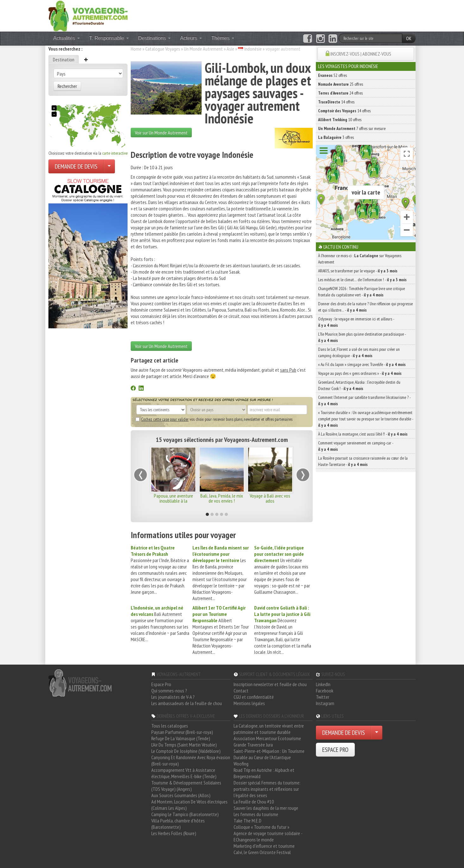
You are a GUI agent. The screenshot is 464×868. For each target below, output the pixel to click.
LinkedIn (323, 684)
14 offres (336, 102)
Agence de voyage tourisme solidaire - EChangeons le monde (268, 836)
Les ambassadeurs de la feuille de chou (187, 703)
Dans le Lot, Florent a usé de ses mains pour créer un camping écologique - (359, 352)
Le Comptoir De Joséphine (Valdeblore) (186, 751)
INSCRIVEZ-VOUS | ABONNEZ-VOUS (361, 54)
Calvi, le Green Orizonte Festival (262, 852)
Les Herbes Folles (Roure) (174, 833)
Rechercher (67, 86)
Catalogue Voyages (163, 49)
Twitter (323, 697)
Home (136, 49)
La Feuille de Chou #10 (254, 802)
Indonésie (253, 49)
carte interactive (115, 153)
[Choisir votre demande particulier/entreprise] (109, 166)
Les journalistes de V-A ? (173, 697)
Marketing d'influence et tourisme (264, 846)
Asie (230, 49)
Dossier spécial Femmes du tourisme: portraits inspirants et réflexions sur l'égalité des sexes (267, 789)
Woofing (241, 764)
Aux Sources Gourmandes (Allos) (181, 795)
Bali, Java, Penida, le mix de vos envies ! (222, 498)
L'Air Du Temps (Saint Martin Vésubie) (184, 745)
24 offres (340, 93)
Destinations (155, 38)
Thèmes (223, 38)
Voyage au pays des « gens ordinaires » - (360, 373)
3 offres (336, 137)
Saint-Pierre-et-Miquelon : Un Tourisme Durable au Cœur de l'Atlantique (269, 754)
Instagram (325, 703)
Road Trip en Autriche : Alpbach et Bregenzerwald (264, 773)
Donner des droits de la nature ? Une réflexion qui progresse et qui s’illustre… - (365, 307)
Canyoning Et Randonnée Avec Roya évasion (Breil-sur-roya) (191, 760)
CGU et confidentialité (254, 697)
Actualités (66, 38)
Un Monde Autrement (203, 49)
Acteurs (191, 38)
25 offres (341, 84)
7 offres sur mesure (352, 128)
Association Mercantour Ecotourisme (267, 738)
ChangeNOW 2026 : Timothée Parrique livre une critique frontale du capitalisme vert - (361, 292)
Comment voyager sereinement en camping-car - (356, 446)
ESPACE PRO (335, 750)
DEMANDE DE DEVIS (76, 166)
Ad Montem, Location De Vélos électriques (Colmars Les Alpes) (189, 805)
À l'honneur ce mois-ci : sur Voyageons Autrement (360, 259)
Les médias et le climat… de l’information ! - (362, 280)
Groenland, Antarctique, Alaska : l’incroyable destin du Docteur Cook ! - (359, 385)
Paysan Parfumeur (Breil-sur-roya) (182, 732)
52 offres (332, 75)
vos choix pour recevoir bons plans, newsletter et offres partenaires (214, 419)
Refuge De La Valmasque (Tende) (181, 738)
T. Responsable (109, 38)
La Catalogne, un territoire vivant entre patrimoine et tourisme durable (269, 729)
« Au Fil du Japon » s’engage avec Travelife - (362, 364)
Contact (241, 691)
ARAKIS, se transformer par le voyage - (358, 271)
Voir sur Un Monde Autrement (161, 133)
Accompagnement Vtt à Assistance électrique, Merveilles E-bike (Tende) (184, 773)
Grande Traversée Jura (253, 745)
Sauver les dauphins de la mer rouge (266, 808)
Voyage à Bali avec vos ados (270, 498)
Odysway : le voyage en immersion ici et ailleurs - (356, 322)
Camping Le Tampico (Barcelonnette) (185, 814)
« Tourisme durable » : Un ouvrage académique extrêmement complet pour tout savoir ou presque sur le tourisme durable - (366, 419)
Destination (64, 59)
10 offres (340, 120)
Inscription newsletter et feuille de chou (270, 684)
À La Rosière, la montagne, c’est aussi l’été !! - (363, 434)
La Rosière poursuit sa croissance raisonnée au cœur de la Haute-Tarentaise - (363, 461)
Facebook (325, 691)
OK (409, 38)
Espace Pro (161, 684)
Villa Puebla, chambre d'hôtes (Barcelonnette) (178, 824)
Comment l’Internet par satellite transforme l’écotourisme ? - (364, 400)
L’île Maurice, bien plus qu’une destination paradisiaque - (362, 337)
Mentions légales (249, 703)
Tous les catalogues (170, 726)
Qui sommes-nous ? (169, 691)
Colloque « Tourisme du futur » (261, 827)
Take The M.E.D (248, 821)
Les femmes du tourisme (256, 814)
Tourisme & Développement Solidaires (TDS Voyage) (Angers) (186, 786)
